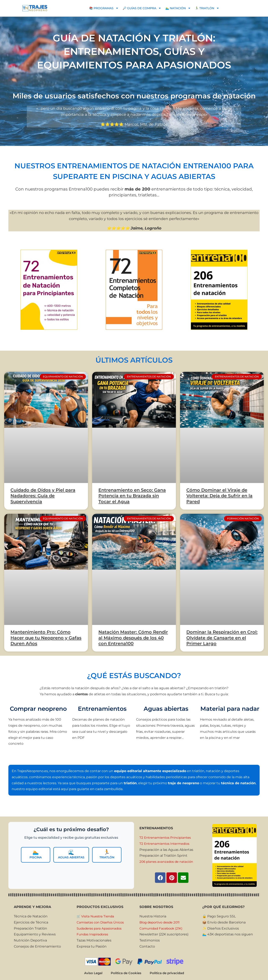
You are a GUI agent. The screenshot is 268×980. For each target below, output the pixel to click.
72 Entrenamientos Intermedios (166, 844)
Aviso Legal (90, 974)
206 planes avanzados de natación (168, 862)
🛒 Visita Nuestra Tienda (97, 916)
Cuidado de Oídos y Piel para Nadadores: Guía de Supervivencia (43, 496)
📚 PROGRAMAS (104, 8)
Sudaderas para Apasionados (100, 928)
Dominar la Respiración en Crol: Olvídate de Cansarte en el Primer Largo (222, 638)
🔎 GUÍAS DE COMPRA (142, 8)
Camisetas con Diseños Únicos (102, 922)
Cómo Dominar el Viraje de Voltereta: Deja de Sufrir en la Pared (219, 496)
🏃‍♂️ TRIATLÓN (207, 8)
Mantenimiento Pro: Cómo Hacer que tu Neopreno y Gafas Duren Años (46, 638)
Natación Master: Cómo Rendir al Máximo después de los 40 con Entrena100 (133, 638)
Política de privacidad (169, 974)
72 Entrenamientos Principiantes (167, 838)
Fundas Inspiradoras (93, 934)
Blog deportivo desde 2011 (161, 922)
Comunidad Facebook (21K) (162, 928)
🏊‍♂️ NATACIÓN (178, 8)
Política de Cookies (125, 974)
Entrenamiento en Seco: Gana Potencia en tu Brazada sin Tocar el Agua (132, 496)
